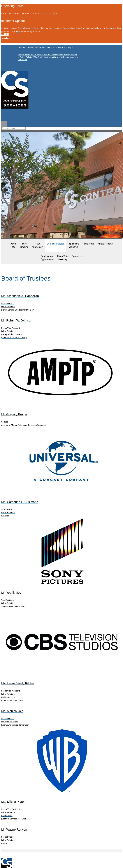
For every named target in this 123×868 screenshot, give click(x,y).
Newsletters (88, 244)
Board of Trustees (56, 244)
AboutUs (13, 245)
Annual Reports (105, 244)
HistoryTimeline (24, 245)
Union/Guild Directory (63, 258)
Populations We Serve (73, 245)
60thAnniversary (38, 245)
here (18, 31)
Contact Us (77, 256)
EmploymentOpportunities (47, 258)
